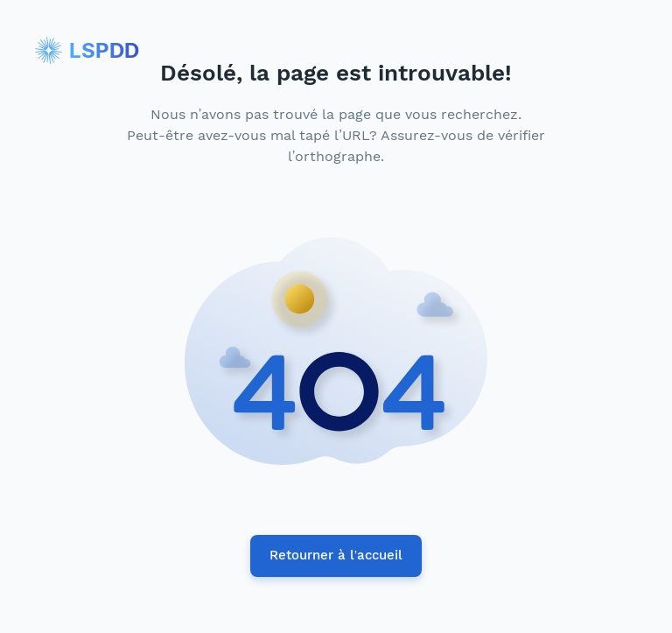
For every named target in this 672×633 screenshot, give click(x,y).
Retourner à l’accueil (336, 556)
